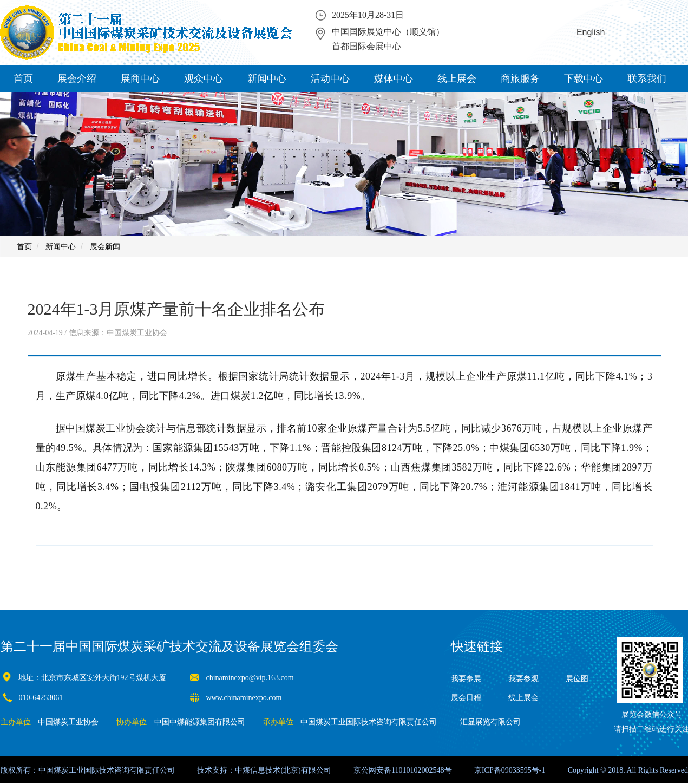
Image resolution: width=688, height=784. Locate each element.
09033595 (516, 770)
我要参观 (523, 679)
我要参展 (466, 679)
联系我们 (647, 79)
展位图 (577, 679)
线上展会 (457, 79)
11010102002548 (418, 770)
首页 (23, 79)
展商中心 (140, 79)
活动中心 (330, 79)
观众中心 (204, 79)
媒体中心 (394, 79)
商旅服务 (520, 79)
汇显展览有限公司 (490, 722)
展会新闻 (105, 246)
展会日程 (466, 698)
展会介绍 (77, 79)
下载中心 (584, 79)
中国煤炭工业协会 (68, 722)
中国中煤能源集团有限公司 (200, 722)
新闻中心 (267, 79)
